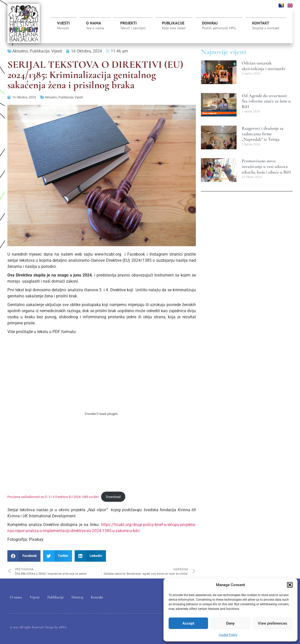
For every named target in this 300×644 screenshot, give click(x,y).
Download (113, 497)
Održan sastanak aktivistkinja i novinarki (263, 66)
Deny (230, 623)
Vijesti (63, 25)
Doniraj (219, 25)
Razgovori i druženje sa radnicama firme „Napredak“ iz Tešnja (263, 134)
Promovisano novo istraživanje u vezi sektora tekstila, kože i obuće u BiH (266, 166)
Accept (188, 623)
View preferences (272, 623)
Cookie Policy (228, 635)
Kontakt (266, 25)
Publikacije (174, 25)
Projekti (133, 27)
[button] (290, 585)
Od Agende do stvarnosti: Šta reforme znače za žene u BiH (266, 101)
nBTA (63, 627)
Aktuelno (20, 51)
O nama (95, 25)
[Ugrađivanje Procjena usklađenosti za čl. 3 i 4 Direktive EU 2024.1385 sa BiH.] (102, 414)
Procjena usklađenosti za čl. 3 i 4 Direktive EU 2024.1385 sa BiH (53, 497)
